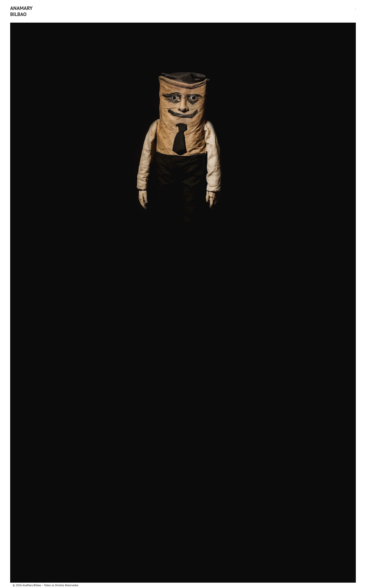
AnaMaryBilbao (21, 11)
